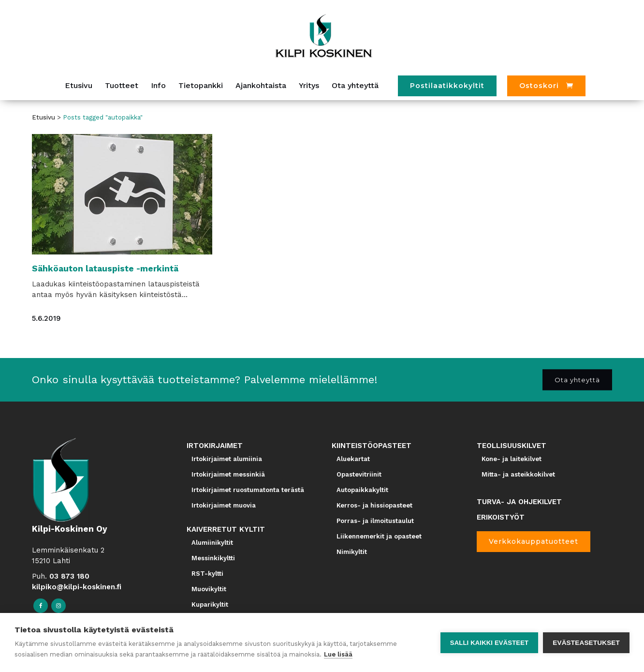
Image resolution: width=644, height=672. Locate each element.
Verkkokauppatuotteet (534, 541)
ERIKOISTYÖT (501, 517)
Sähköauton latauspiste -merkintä (105, 269)
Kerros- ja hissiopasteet (374, 505)
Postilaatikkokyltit (447, 86)
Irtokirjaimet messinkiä (228, 474)
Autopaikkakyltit (362, 490)
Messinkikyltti (213, 558)
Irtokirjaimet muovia (224, 505)
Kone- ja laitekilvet (512, 459)
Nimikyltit (352, 552)
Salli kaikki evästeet (489, 643)
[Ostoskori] (546, 86)
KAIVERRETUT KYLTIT (226, 529)
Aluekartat (353, 459)
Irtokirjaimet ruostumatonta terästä (248, 490)
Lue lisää (338, 654)
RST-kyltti (207, 574)
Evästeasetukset (586, 643)
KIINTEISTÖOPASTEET (372, 446)
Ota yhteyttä (577, 379)
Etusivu (44, 117)
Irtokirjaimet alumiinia (227, 459)
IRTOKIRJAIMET (215, 446)
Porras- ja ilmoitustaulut (375, 521)
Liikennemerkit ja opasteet (379, 536)
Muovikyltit (209, 589)
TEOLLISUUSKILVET (512, 446)
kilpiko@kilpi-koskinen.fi (77, 587)
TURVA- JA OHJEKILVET (519, 502)
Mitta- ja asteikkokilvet (518, 474)
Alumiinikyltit (212, 543)
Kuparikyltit (210, 605)
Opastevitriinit (359, 474)
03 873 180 (69, 576)
